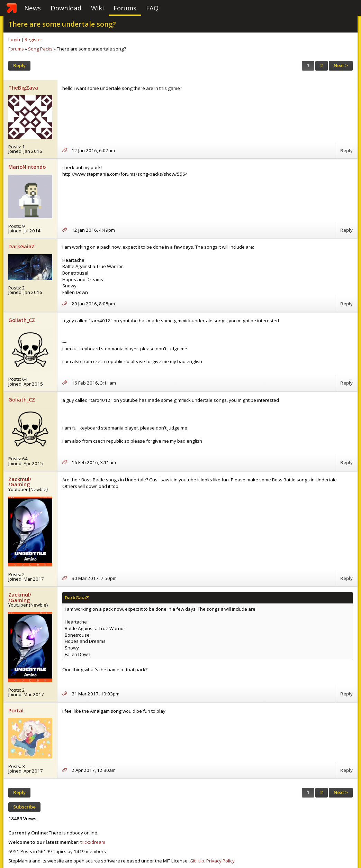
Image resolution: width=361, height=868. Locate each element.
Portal (16, 710)
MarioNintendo (27, 167)
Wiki (97, 8)
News (33, 8)
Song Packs (40, 49)
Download (66, 8)
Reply (19, 65)
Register (33, 39)
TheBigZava (23, 87)
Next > (341, 65)
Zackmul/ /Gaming (20, 482)
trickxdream (93, 842)
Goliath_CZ (22, 320)
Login (14, 39)
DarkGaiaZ (21, 246)
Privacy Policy (220, 861)
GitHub (197, 861)
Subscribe (24, 807)
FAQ (152, 8)
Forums (125, 8)
